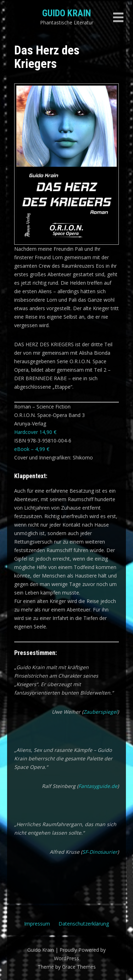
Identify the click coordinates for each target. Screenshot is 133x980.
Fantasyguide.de (98, 786)
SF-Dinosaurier (100, 852)
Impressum (37, 924)
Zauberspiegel (100, 712)
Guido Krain (67, 13)
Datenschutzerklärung (84, 924)
